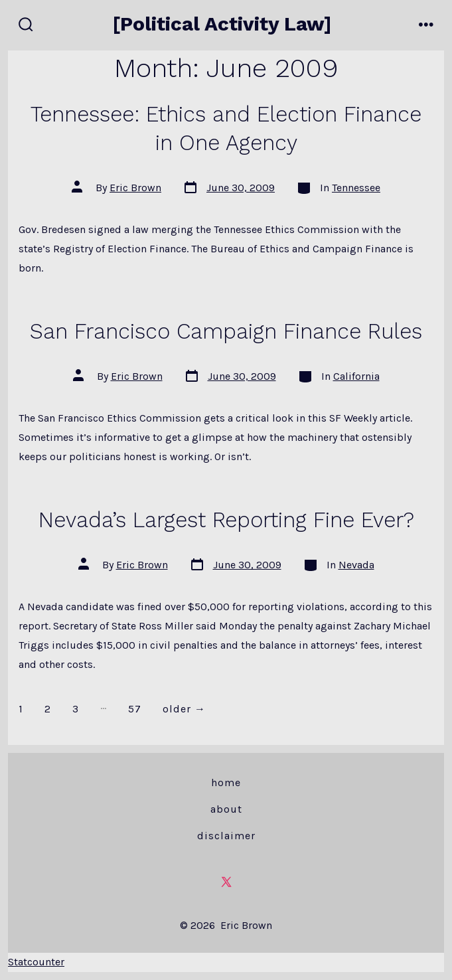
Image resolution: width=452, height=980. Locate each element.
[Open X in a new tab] (226, 882)
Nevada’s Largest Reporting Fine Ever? (226, 520)
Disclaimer (226, 836)
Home (226, 782)
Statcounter (36, 962)
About (226, 809)
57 (135, 709)
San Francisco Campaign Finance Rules (226, 331)
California (356, 376)
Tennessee (356, 188)
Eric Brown (135, 188)
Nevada (356, 565)
